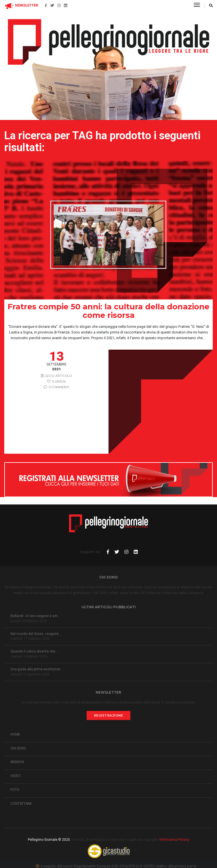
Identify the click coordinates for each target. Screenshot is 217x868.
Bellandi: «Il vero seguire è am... (35, 616)
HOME (15, 734)
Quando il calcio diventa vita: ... (35, 651)
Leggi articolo (56, 376)
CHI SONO (18, 748)
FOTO (15, 790)
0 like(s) (57, 381)
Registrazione (109, 715)
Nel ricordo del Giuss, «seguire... (36, 634)
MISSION (17, 762)
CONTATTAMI (21, 804)
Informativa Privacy (174, 840)
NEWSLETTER (21, 5)
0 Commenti (57, 387)
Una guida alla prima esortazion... (37, 669)
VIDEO (15, 776)
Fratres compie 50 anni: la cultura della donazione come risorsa (108, 311)
